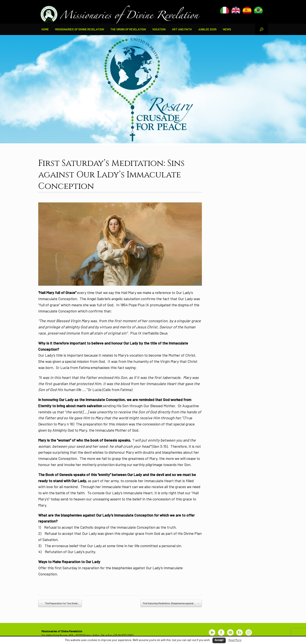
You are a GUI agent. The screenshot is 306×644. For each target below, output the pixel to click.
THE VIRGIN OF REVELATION (128, 29)
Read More (235, 640)
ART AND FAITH (182, 29)
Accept (219, 640)
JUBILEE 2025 (207, 29)
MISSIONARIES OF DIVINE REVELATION (79, 29)
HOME (45, 29)
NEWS (227, 29)
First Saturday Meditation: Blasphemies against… (171, 603)
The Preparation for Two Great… (60, 603)
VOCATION (159, 29)
